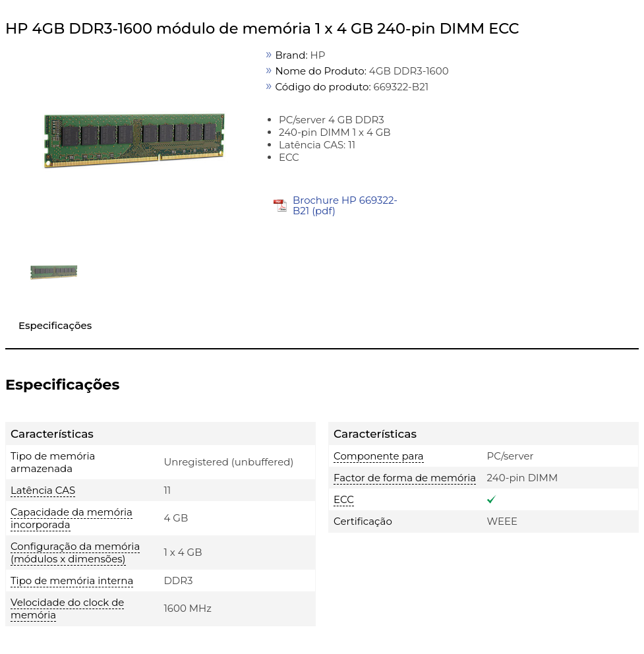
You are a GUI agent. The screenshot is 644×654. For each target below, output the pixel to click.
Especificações (55, 325)
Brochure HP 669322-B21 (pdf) (345, 205)
